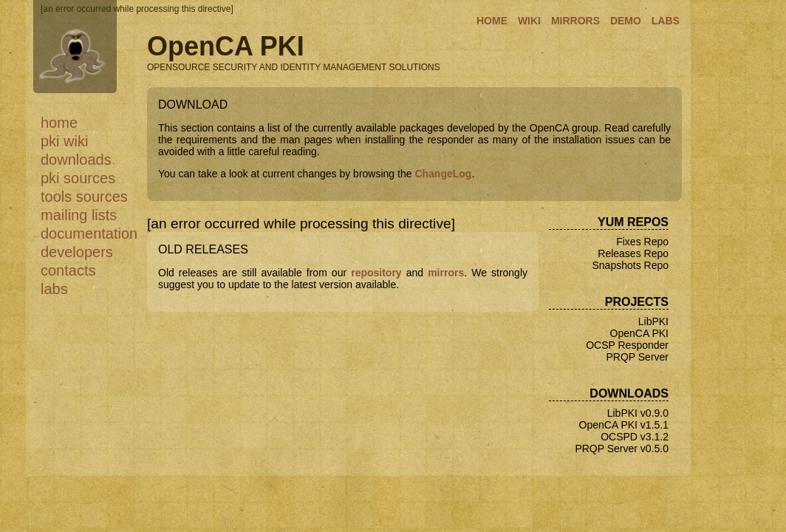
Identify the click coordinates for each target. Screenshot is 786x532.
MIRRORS (575, 21)
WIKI (529, 21)
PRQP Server (637, 357)
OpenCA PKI (639, 333)
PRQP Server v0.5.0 (622, 449)
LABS (666, 21)
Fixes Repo (642, 242)
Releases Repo (633, 253)
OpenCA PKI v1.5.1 (624, 425)
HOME (492, 21)
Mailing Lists (79, 215)
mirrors (446, 273)
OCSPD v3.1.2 (635, 437)
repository (376, 273)
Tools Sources (84, 197)
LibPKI (653, 321)
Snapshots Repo (630, 265)
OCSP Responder (627, 345)
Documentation (89, 233)
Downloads (76, 160)
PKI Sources (78, 178)
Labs (54, 289)
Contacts (68, 270)
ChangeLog (443, 174)
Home (59, 123)
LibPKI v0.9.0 (638, 413)
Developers (77, 252)
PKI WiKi (64, 141)
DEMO (626, 21)
